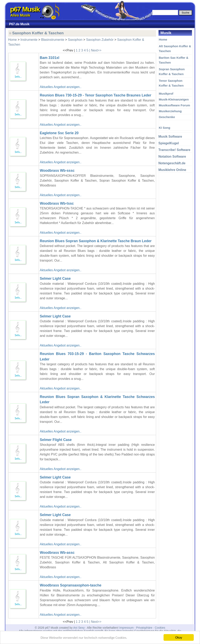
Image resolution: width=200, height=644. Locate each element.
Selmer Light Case (55, 279)
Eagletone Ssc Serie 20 (59, 133)
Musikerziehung (170, 111)
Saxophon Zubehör (100, 40)
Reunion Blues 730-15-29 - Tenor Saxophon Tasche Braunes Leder (96, 95)
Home (163, 39)
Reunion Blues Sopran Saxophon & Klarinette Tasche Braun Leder (96, 241)
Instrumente (29, 40)
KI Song (165, 128)
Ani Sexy (79, 628)
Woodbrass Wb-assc (57, 553)
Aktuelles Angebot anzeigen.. (61, 87)
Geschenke (167, 117)
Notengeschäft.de (172, 163)
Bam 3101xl (50, 58)
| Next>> (95, 50)
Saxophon (75, 40)
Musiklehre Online (172, 170)
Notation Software (172, 157)
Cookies (160, 628)
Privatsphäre (144, 628)
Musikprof (166, 94)
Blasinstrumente (53, 40)
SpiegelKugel (169, 143)
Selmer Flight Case (56, 440)
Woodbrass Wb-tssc (57, 203)
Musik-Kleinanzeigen (174, 99)
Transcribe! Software (174, 150)
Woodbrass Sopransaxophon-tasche (71, 585)
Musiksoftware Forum (175, 105)
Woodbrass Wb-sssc (57, 171)
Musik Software (170, 137)
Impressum (126, 628)
